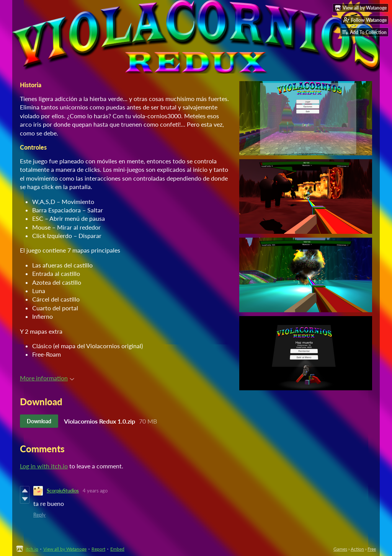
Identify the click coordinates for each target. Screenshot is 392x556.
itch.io (32, 549)
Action (357, 549)
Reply (39, 515)
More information (47, 378)
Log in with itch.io (44, 466)
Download (39, 421)
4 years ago (95, 491)
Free (372, 549)
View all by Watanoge (65, 549)
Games (340, 549)
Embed (117, 549)
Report (98, 549)
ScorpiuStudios (63, 491)
